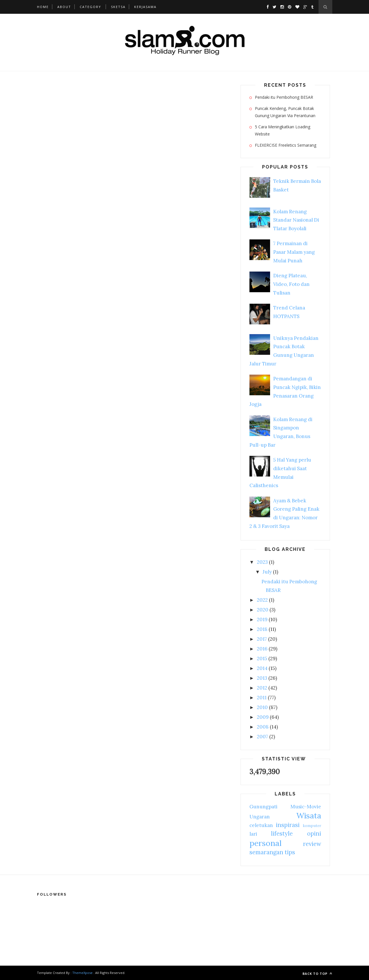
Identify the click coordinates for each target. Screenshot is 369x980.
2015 (262, 659)
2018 (262, 629)
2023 (262, 562)
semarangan (266, 852)
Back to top (317, 974)
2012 (262, 688)
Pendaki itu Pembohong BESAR (284, 97)
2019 (262, 619)
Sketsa (118, 7)
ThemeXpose (82, 973)
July (267, 572)
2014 (262, 668)
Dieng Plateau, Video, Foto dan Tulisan (291, 284)
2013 (262, 678)
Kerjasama (145, 7)
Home (43, 7)
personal (265, 843)
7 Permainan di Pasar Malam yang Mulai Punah (294, 252)
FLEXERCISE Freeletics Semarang (286, 145)
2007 (262, 737)
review (312, 844)
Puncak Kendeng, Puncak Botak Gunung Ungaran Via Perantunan (285, 112)
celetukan (261, 825)
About (64, 7)
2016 (262, 649)
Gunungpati (263, 807)
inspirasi (288, 825)
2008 (263, 727)
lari (253, 834)
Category (90, 7)
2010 (262, 707)
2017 (262, 639)
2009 (263, 717)
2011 (262, 698)
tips (290, 852)
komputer (312, 826)
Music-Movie (306, 807)
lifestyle (282, 833)
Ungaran (260, 817)
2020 (263, 610)
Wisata (309, 816)
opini (314, 833)
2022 (262, 600)
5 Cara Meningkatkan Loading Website (283, 130)
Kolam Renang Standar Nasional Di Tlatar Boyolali (296, 220)
